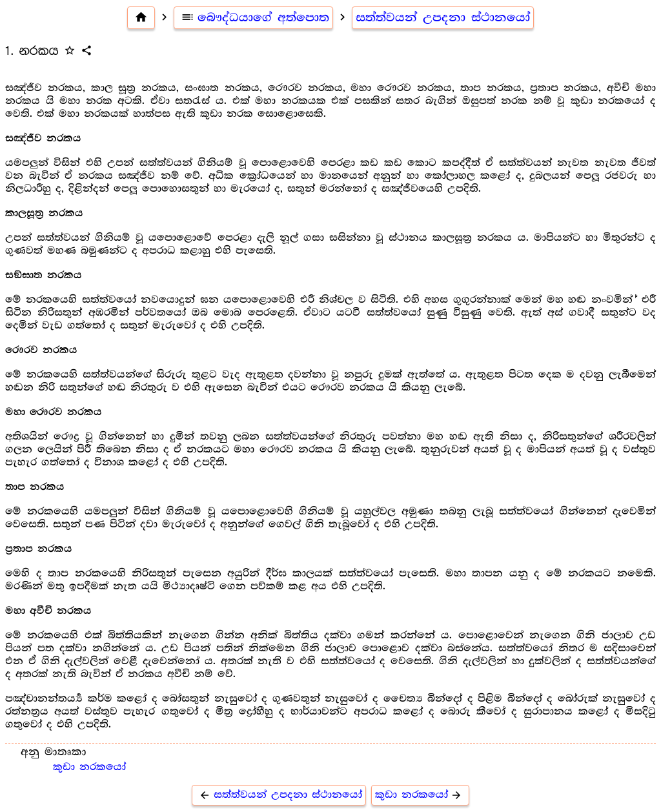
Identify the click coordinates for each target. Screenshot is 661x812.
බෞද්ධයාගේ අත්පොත (253, 17)
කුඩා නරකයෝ (89, 767)
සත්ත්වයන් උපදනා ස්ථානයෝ (443, 17)
